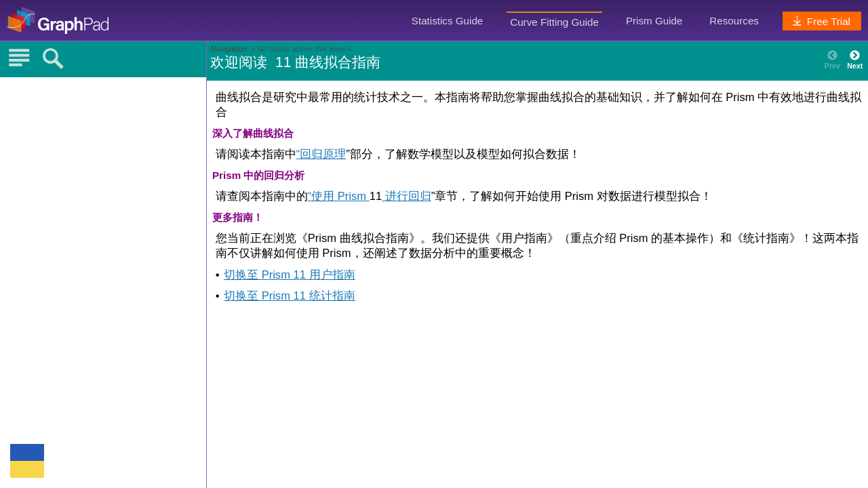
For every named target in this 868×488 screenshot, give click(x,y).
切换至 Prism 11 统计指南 (289, 296)
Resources (734, 21)
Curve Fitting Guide (554, 22)
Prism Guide (654, 21)
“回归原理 (321, 154)
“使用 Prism (339, 196)
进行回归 (407, 196)
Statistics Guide (448, 21)
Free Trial (820, 21)
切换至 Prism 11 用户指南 (289, 275)
